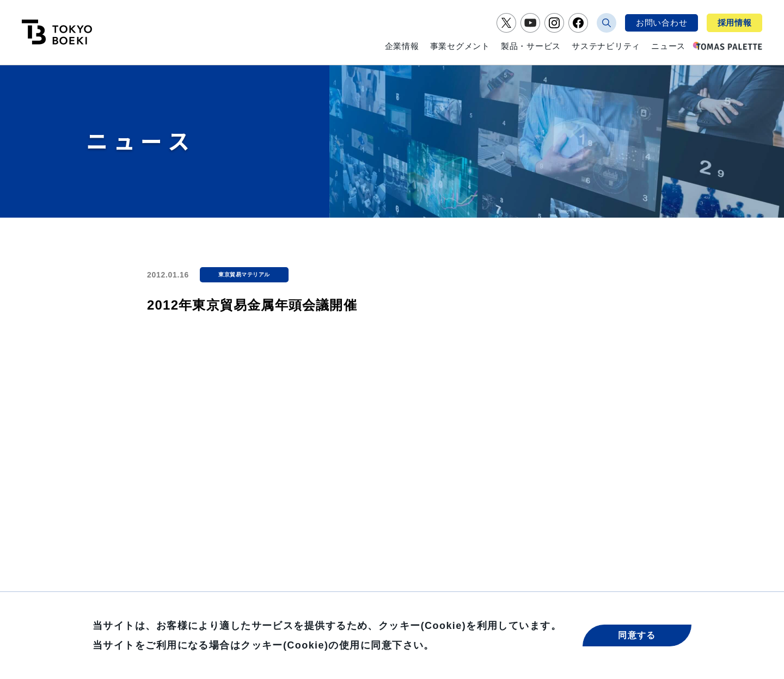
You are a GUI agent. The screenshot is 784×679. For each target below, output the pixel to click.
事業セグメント (460, 46)
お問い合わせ (662, 23)
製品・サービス (531, 46)
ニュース (668, 46)
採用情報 (735, 23)
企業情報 (402, 46)
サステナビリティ (606, 46)
